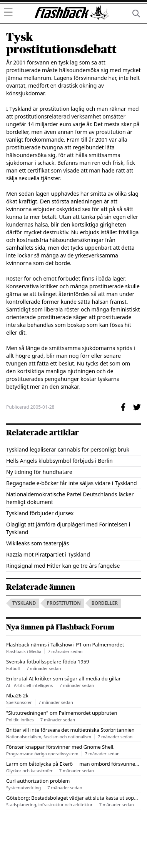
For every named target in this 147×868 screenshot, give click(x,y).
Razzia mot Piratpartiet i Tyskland (48, 554)
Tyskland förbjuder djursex (40, 513)
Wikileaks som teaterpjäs (38, 543)
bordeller (105, 603)
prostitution (63, 603)
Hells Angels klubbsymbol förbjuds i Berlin (59, 461)
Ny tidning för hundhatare (39, 472)
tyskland (24, 603)
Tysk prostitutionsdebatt (61, 43)
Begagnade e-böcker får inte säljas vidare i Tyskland (72, 483)
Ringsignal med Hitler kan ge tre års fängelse (63, 566)
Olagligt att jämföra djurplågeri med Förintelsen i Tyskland (68, 528)
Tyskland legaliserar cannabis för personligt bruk (68, 449)
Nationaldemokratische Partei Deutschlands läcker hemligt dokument (70, 498)
